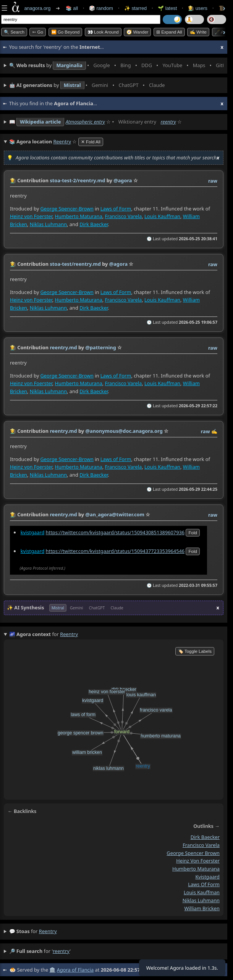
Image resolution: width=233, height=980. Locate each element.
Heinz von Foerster (31, 216)
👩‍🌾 (13, 180)
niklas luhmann (201, 900)
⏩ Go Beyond (66, 32)
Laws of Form (116, 208)
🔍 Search (14, 32)
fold (193, 533)
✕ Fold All (91, 142)
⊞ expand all (169, 32)
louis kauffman (202, 892)
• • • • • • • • (116, 66)
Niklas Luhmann (48, 224)
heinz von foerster (198, 861)
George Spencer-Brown (67, 208)
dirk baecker (205, 837)
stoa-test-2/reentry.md (77, 180)
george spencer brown (193, 853)
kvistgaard (33, 532)
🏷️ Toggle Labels (195, 651)
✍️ (214, 431)
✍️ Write (198, 32)
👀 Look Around (103, 32)
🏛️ (52, 970)
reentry (168, 122)
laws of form (204, 884)
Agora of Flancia (75, 970)
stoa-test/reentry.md (75, 264)
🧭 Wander (137, 32)
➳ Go (38, 32)
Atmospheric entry (85, 122)
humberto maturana (196, 869)
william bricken (202, 908)
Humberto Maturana (79, 216)
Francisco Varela (123, 216)
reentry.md (63, 347)
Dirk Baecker (94, 224)
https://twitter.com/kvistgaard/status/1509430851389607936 (115, 532)
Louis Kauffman (162, 216)
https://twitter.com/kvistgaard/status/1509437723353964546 (115, 551)
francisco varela (201, 845)
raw (213, 181)
